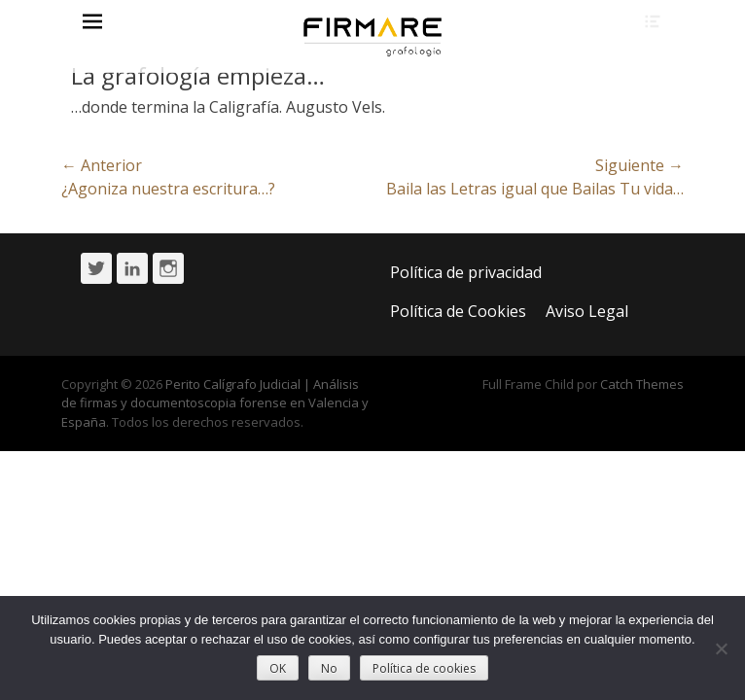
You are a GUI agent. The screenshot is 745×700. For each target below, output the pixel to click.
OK (278, 668)
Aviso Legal (587, 311)
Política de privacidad (466, 272)
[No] (721, 648)
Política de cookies (424, 668)
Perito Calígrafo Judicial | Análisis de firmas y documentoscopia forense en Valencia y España (215, 403)
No (329, 668)
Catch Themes (642, 384)
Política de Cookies (458, 311)
